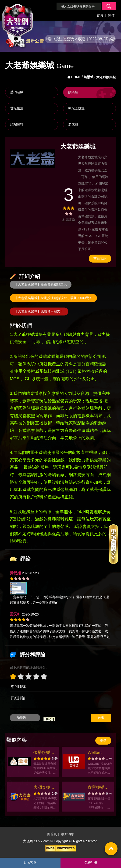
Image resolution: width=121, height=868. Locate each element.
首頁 (100, 15)
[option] (33, 159)
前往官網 (100, 258)
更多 (103, 740)
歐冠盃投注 (76, 108)
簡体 (111, 15)
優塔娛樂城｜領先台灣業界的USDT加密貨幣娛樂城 (45, 753)
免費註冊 (91, 863)
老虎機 (73, 124)
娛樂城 (73, 92)
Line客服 (30, 863)
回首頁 (52, 834)
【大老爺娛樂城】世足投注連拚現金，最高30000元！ (53, 298)
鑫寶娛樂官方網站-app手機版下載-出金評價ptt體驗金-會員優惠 (99, 788)
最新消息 (68, 834)
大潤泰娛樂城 (44, 788)
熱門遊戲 (17, 92)
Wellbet (95, 753)
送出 (101, 718)
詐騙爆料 (17, 124)
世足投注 (17, 108)
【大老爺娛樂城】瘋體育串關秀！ (39, 311)
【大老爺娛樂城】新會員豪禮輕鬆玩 (41, 284)
